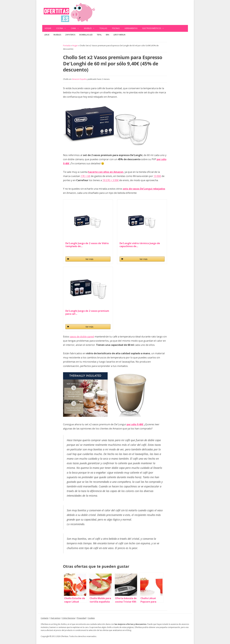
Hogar (48, 28)
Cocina (62, 28)
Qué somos (55, 618)
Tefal (99, 35)
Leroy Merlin (119, 35)
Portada (67, 45)
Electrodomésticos (154, 28)
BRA (108, 35)
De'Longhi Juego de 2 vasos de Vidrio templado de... (87, 245)
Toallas (103, 28)
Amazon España (79, 79)
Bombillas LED (86, 35)
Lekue (47, 35)
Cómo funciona (69, 618)
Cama (76, 28)
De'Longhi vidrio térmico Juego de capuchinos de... (140, 245)
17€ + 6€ (85, 176)
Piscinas (116, 28)
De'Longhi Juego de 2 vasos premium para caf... (87, 312)
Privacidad (81, 618)
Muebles (91, 28)
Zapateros (70, 35)
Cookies (91, 618)
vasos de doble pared (82, 336)
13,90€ (157, 176)
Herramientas (131, 28)
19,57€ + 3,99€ (111, 180)
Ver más (89, 259)
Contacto (45, 618)
